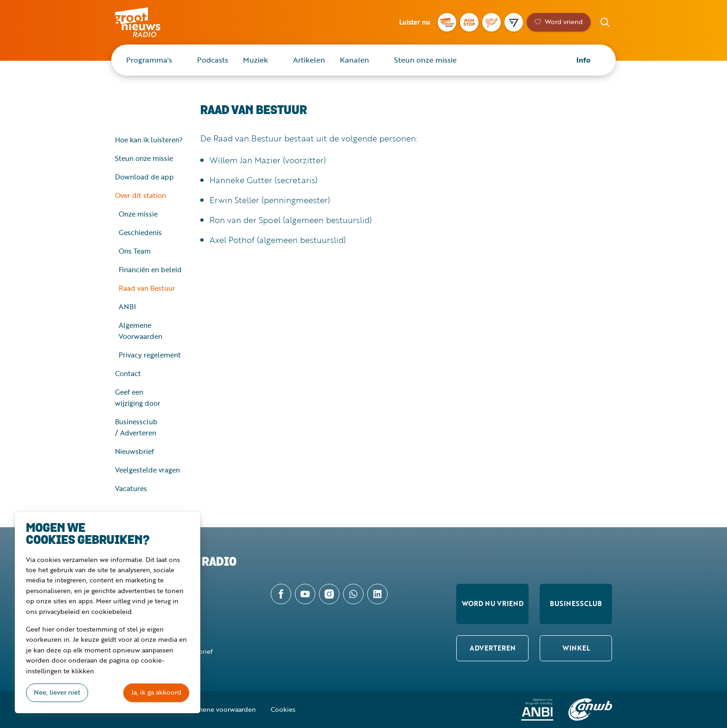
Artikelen (309, 60)
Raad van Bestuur (147, 288)
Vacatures (131, 488)
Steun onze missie (425, 60)
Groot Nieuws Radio (147, 22)
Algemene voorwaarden (220, 709)
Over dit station (140, 195)
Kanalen (354, 60)
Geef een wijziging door (138, 397)
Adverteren (493, 648)
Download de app (144, 177)
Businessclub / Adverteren (136, 427)
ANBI (127, 307)
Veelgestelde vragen (147, 470)
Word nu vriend (493, 603)
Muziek (255, 60)
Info (584, 60)
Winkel (576, 648)
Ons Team (135, 251)
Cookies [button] (283, 709)
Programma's (149, 60)
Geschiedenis (140, 232)
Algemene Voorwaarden (140, 331)
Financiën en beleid (150, 269)
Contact (128, 373)
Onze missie (138, 214)
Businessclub (576, 603)
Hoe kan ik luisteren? (149, 140)
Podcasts (213, 60)
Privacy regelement (150, 355)
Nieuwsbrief (134, 451)
